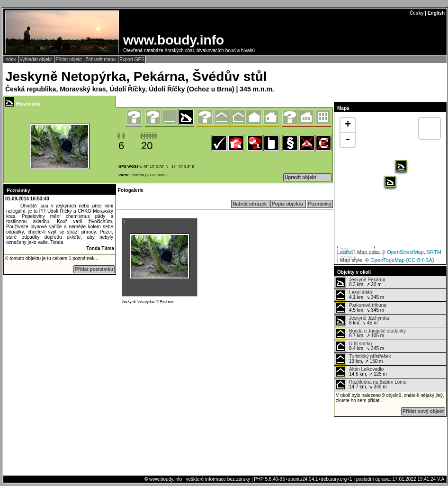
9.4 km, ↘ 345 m (359, 346)
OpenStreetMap (405, 252)
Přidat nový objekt (423, 411)
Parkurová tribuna (368, 305)
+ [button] (348, 125)
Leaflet (345, 252)
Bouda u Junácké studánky (377, 331)
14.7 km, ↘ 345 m (371, 385)
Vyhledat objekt (36, 59)
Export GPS (132, 59)
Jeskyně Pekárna (367, 280)
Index (11, 59)
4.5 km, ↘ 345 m (361, 308)
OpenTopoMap (387, 260)
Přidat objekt (69, 59)
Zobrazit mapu (101, 59)
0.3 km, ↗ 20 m (360, 282)
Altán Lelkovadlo (366, 369)
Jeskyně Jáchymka (369, 318)
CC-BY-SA (420, 260)
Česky (417, 13)
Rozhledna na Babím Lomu (378, 382)
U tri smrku (360, 344)
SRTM (434, 252)
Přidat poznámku (94, 269)
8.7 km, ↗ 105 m (370, 333)
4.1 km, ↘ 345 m (359, 295)
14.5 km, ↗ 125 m (361, 372)
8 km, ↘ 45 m (362, 321)
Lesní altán (361, 292)
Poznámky (320, 204)
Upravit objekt (300, 177)
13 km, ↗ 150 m (363, 359)
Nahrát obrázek (250, 204)
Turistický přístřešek (370, 356)
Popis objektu (288, 204)
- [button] (348, 140)
